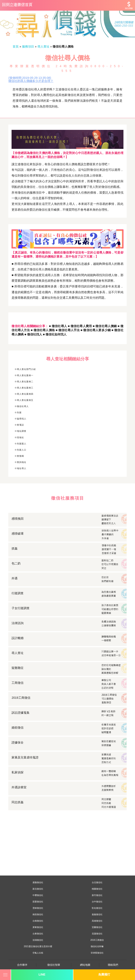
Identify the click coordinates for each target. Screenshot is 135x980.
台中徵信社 (97, 902)
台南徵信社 (38, 921)
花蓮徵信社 (97, 934)
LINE (42, 974)
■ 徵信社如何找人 (54, 334)
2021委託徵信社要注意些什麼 (38, 946)
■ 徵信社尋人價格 (43, 330)
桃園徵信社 (97, 889)
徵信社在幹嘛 (97, 946)
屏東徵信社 (38, 927)
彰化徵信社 (97, 908)
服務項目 (28, 46)
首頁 (16, 46)
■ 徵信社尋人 (58, 326)
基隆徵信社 (38, 882)
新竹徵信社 (97, 895)
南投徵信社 (38, 914)
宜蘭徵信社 (97, 927)
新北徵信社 (38, 889)
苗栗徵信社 (38, 902)
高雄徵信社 (97, 921)
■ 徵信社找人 (33, 334)
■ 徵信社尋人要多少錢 (96, 330)
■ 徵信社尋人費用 (79, 326)
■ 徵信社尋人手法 (67, 330)
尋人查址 (43, 46)
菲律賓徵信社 (97, 953)
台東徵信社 (38, 934)
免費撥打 (104, 974)
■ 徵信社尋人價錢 (105, 326)
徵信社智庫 (54, 965)
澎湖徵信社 (38, 940)
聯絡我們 (113, 965)
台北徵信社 (97, 882)
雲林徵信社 (38, 908)
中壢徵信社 (38, 895)
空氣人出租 (38, 953)
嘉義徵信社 (97, 914)
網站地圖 (85, 965)
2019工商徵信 (97, 940)
